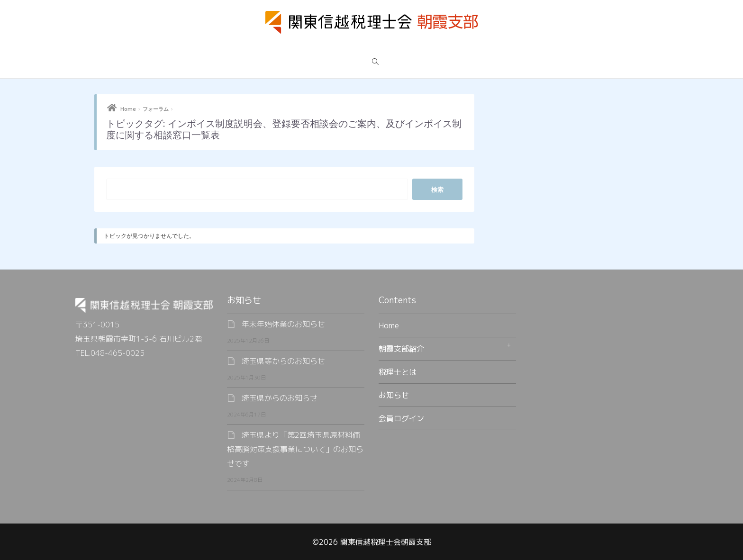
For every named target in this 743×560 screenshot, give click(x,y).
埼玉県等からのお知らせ (283, 361)
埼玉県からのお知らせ (280, 398)
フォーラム (156, 109)
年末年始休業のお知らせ (283, 324)
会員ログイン (401, 418)
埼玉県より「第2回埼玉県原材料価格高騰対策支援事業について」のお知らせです (295, 449)
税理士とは (398, 372)
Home (128, 109)
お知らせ (394, 395)
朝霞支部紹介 (401, 349)
